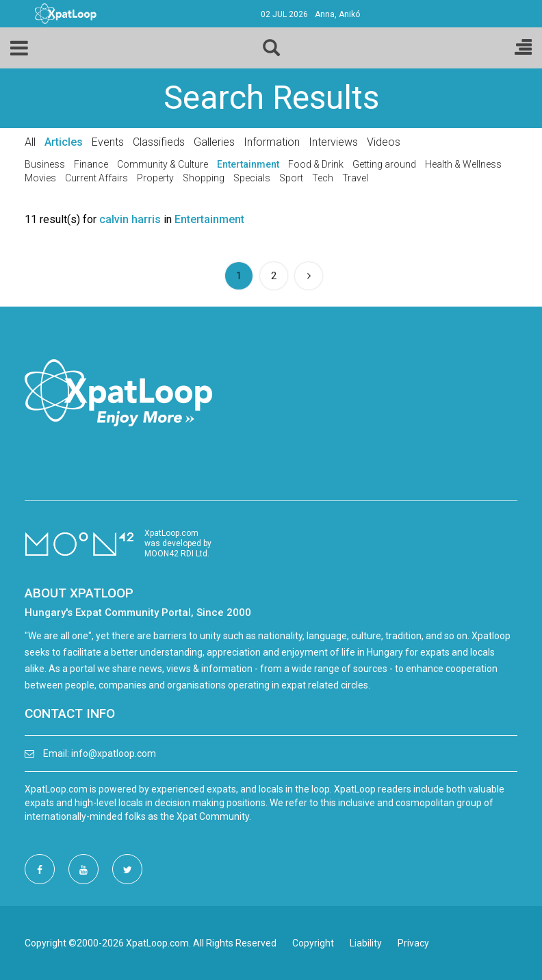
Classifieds (159, 142)
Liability (366, 943)
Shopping (204, 178)
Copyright (313, 943)
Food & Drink (316, 164)
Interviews (333, 142)
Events (108, 142)
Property (155, 178)
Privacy (413, 943)
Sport (291, 178)
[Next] (309, 276)
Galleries (214, 142)
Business (45, 164)
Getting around (384, 164)
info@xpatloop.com (114, 753)
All (30, 142)
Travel (355, 178)
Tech (323, 178)
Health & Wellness (463, 164)
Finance (91, 164)
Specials (252, 178)
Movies (40, 178)
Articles (64, 142)
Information (272, 142)
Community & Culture (163, 164)
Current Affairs (96, 178)
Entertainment (248, 164)
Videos (384, 142)
